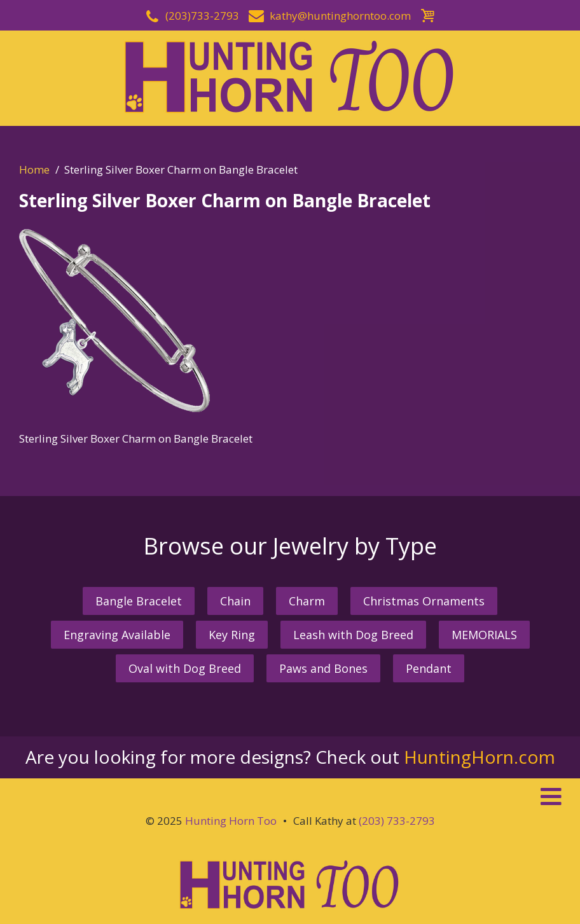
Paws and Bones (323, 668)
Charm (307, 601)
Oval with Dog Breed (185, 668)
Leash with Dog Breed (353, 635)
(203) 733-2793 (397, 821)
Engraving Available (117, 635)
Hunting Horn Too (231, 821)
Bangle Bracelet (139, 601)
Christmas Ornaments (424, 601)
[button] (290, 797)
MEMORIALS (484, 635)
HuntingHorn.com (480, 757)
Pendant (429, 668)
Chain (235, 601)
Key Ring (232, 635)
